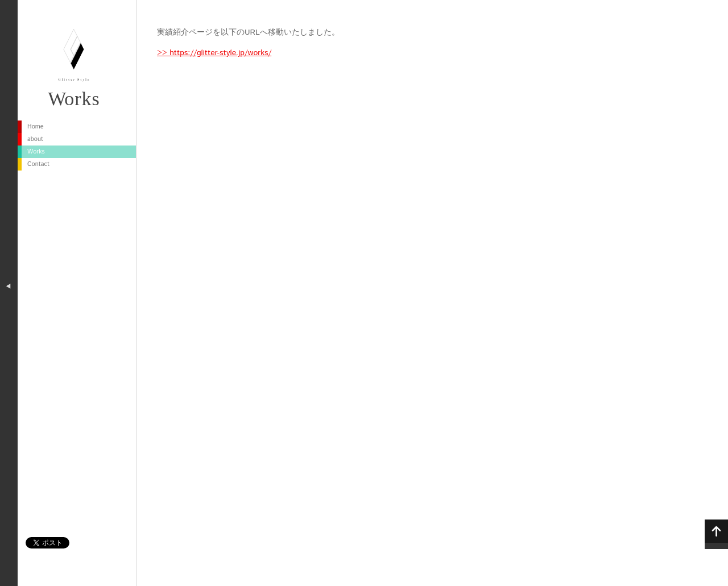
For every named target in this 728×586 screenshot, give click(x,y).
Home (36, 127)
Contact (38, 164)
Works (74, 99)
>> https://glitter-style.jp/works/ (214, 53)
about (35, 139)
